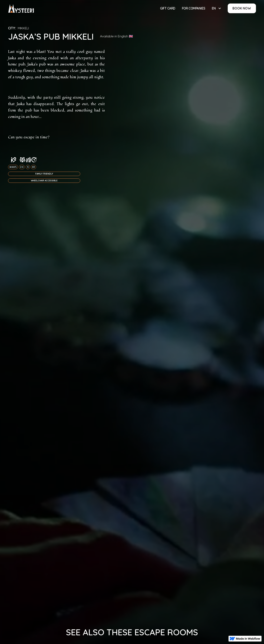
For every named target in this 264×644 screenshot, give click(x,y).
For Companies (194, 8)
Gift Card (168, 8)
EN (214, 8)
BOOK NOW (242, 8)
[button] (217, 8)
